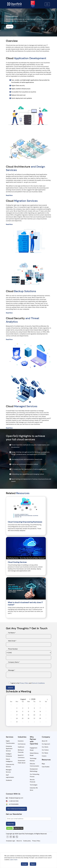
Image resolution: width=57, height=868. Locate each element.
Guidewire (9, 780)
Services (10, 737)
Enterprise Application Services (9, 749)
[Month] (25, 699)
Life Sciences (22, 744)
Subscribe (11, 824)
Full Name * (12, 633)
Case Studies (46, 767)
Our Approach (46, 744)
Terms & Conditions (38, 683)
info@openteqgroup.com (15, 798)
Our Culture (45, 750)
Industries (22, 737)
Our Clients (45, 747)
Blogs (43, 764)
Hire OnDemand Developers (16, 809)
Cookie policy (27, 841)
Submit (10, 688)
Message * (12, 670)
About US (45, 741)
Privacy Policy (24, 683)
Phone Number (13, 649)
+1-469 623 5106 (13, 801)
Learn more (14, 860)
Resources (46, 760)
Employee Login (11, 841)
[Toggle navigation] (47, 4)
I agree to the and (27, 683)
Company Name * (14, 662)
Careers (44, 756)
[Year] (34, 699)
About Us (19, 841)
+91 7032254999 (13, 804)
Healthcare (21, 747)
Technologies (34, 785)
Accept (24, 864)
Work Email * (12, 641)
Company (46, 737)
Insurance (21, 741)
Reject (33, 864)
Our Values (45, 753)
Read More (9, 195)
